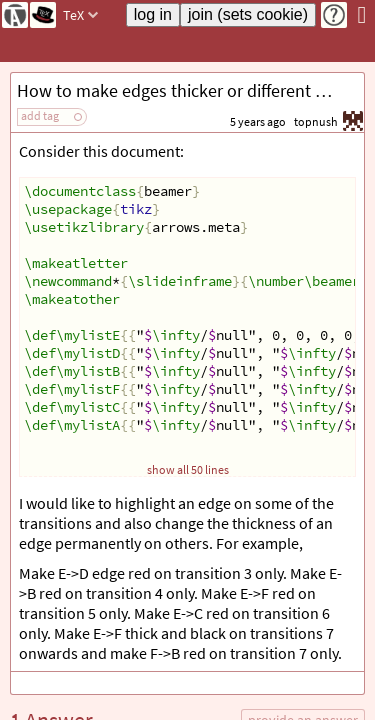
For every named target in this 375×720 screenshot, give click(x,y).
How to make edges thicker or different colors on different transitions (190, 90)
